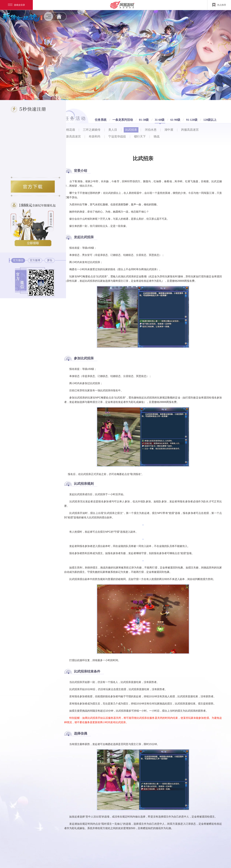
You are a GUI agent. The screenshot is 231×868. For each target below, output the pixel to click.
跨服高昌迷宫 (190, 130)
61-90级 (176, 120)
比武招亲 (131, 130)
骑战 (157, 136)
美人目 (113, 130)
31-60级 (160, 120)
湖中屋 (169, 130)
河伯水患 (151, 130)
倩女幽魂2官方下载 (33, 187)
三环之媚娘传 (92, 130)
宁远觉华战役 (117, 136)
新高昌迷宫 (74, 136)
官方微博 (35, 260)
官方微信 (18, 260)
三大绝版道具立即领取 (33, 243)
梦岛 (50, 260)
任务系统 (101, 120)
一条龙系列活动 (123, 120)
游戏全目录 (16, 5)
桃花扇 (71, 130)
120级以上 (210, 120)
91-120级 (192, 120)
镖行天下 (140, 136)
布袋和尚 (95, 136)
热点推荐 (219, 5)
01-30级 (144, 120)
